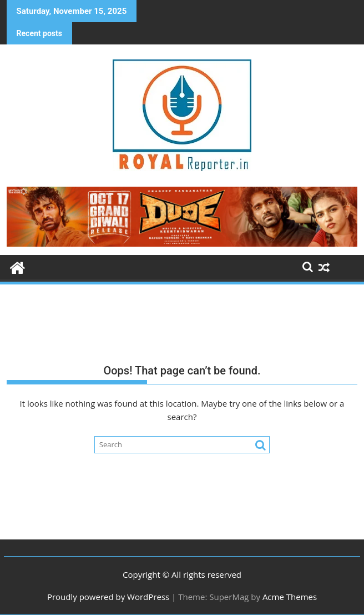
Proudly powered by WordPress (108, 597)
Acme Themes (290, 597)
